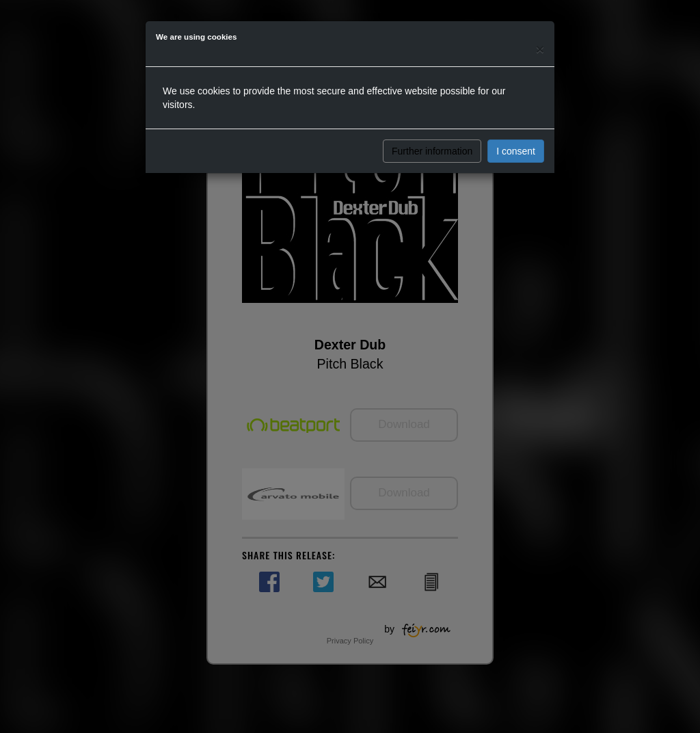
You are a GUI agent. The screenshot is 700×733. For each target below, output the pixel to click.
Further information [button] (432, 151)
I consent (516, 151)
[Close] (540, 49)
